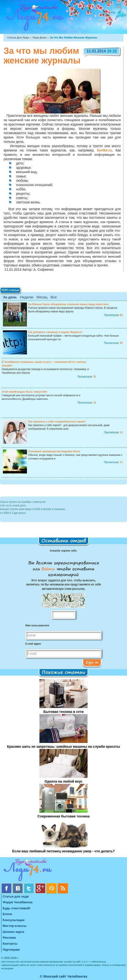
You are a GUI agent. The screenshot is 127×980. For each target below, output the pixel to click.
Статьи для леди (18, 38)
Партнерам (11, 950)
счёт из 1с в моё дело (13, 505)
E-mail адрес (33, 644)
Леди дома (39, 38)
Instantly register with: (63, 551)
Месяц (42, 297)
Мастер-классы (15, 926)
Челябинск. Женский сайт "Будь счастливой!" (34, 19)
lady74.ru (86, 962)
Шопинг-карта (13, 932)
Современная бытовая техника (64, 816)
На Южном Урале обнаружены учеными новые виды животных (69, 304)
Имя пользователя (37, 625)
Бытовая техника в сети (64, 712)
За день (10, 297)
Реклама (9, 938)
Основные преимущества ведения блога (54, 451)
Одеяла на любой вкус (63, 781)
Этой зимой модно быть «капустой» (25, 392)
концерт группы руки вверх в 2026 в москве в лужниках (33, 509)
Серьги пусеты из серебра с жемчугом (23, 502)
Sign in (92, 662)
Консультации (14, 920)
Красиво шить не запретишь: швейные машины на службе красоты (63, 747)
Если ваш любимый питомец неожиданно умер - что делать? (63, 851)
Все (54, 297)
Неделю (27, 297)
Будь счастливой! (16, 908)
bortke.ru (105, 150)
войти (48, 569)
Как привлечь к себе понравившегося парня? (57, 421)
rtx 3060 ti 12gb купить (13, 513)
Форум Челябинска (18, 902)
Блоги (7, 914)
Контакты (10, 944)
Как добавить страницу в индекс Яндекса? (55, 332)
